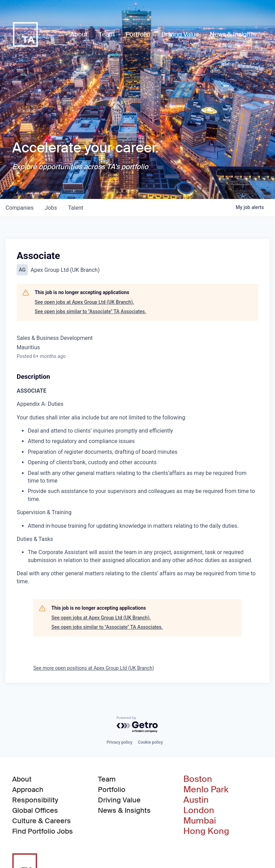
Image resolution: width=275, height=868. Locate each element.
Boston (198, 779)
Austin (196, 800)
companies (20, 208)
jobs (51, 208)
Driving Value (119, 800)
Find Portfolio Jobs (43, 831)
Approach (28, 790)
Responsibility (35, 800)
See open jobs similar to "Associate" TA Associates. (90, 311)
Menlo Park (206, 790)
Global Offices (35, 810)
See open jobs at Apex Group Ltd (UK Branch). (84, 302)
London (199, 810)
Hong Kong (206, 831)
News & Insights (124, 810)
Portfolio (112, 790)
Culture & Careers (41, 821)
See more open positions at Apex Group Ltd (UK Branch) (94, 668)
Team (107, 779)
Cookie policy (150, 742)
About (22, 779)
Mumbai (200, 821)
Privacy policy (119, 742)
